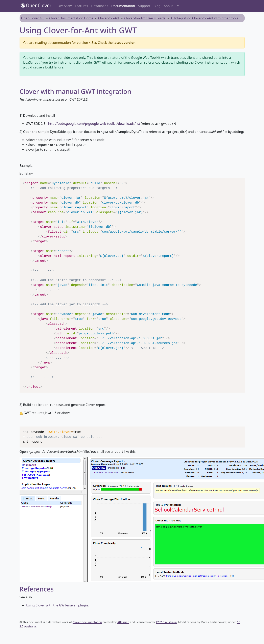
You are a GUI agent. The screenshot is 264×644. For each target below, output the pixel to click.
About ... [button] (170, 6)
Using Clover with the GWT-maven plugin (57, 605)
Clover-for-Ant (109, 18)
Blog (157, 6)
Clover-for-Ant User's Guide (145, 18)
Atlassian (123, 622)
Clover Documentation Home (71, 18)
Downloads (100, 6)
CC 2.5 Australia (166, 622)
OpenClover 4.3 (33, 18)
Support (144, 6)
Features (81, 6)
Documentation (123, 6)
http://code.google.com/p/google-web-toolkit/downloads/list (94, 124)
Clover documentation (87, 622)
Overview (65, 6)
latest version (125, 43)
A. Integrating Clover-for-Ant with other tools (204, 18)
